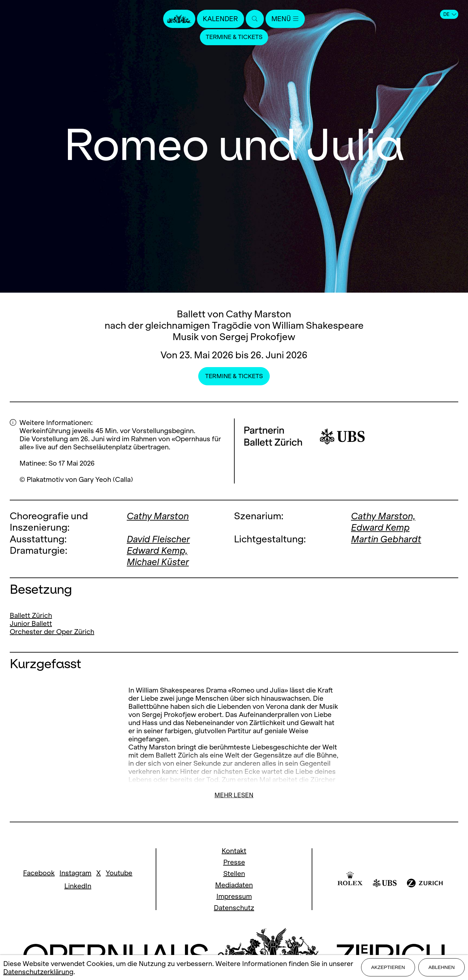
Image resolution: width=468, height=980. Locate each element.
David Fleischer (159, 539)
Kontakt (234, 850)
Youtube (119, 872)
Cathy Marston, (384, 516)
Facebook (39, 872)
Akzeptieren (388, 967)
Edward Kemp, (158, 550)
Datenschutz (234, 907)
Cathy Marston (159, 516)
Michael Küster (159, 561)
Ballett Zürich (31, 615)
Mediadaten (234, 885)
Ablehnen (442, 967)
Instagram (75, 872)
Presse (234, 862)
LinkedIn (78, 885)
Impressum (234, 896)
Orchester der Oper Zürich (52, 631)
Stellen (234, 873)
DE (450, 14)
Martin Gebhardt (387, 539)
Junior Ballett (31, 623)
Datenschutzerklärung (38, 972)
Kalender (220, 19)
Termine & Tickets (234, 37)
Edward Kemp (381, 527)
